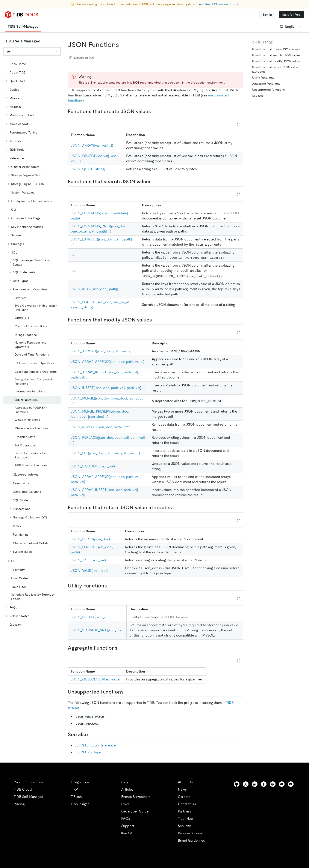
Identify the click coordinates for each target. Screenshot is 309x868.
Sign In (267, 15)
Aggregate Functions (266, 84)
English (291, 26)
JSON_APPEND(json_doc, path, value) (101, 351)
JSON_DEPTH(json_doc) (90, 539)
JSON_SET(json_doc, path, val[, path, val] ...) (105, 453)
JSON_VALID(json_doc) (90, 571)
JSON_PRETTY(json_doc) (91, 617)
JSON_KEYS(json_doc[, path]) (94, 289)
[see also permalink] (91, 734)
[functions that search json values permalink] (155, 182)
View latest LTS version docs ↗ (218, 4)
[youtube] (291, 784)
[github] (237, 784)
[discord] (282, 784)
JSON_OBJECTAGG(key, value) (96, 679)
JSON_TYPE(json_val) (88, 560)
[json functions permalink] (123, 45)
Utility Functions (263, 78)
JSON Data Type (88, 752)
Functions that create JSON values (276, 49)
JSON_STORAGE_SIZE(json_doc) (97, 630)
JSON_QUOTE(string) (88, 169)
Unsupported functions (268, 90)
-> (73, 255)
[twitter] (246, 784)
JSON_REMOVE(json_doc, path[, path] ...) (103, 427)
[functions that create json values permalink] (154, 111)
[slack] (273, 784)
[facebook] (264, 784)
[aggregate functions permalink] (121, 648)
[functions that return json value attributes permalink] (175, 508)
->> (73, 271)
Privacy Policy (94, 859)
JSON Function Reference (95, 745)
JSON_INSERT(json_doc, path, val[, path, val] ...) (108, 388)
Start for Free (291, 15)
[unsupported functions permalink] (127, 692)
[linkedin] (255, 784)
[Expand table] (239, 125)
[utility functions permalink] (110, 586)
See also (258, 96)
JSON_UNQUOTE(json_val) (93, 466)
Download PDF (82, 58)
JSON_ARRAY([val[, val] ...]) (92, 145)
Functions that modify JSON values (276, 61)
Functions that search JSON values (276, 55)
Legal (118, 859)
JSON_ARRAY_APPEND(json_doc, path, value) (108, 362)
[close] (301, 835)
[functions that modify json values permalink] (155, 320)
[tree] (32, 344)
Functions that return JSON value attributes (275, 69)
